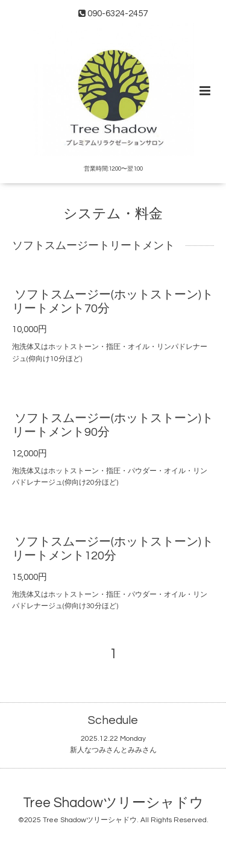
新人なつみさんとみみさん (113, 750)
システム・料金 (113, 214)
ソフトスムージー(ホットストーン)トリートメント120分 (113, 549)
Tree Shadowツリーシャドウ (113, 803)
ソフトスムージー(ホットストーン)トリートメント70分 (113, 302)
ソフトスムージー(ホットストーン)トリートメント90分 (113, 425)
